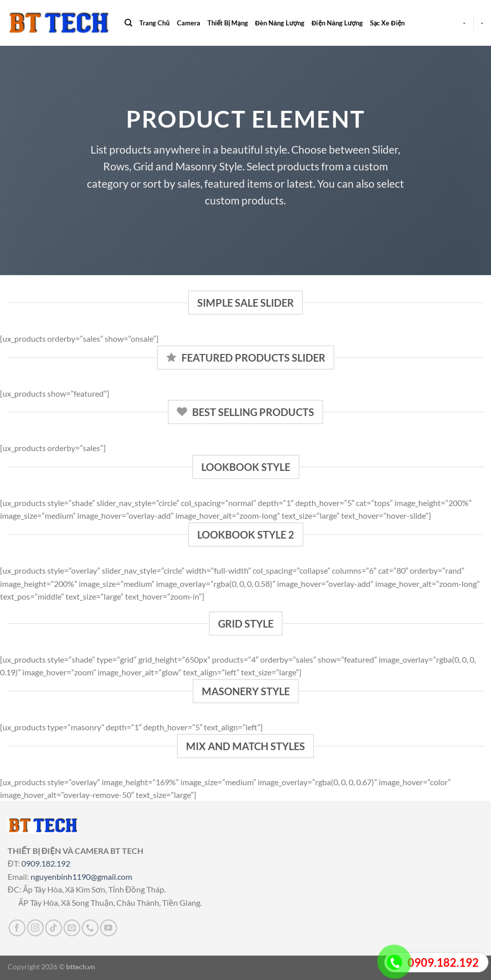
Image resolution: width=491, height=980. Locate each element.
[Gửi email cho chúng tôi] (72, 928)
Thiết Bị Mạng (228, 23)
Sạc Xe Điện (387, 23)
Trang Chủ (154, 23)
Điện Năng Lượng (337, 23)
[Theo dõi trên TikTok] (54, 928)
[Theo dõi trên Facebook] (17, 928)
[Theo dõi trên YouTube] (109, 928)
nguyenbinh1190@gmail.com (81, 877)
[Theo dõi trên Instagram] (35, 928)
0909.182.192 (46, 863)
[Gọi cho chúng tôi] (90, 928)
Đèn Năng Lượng (280, 23)
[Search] (128, 23)
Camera (189, 23)
